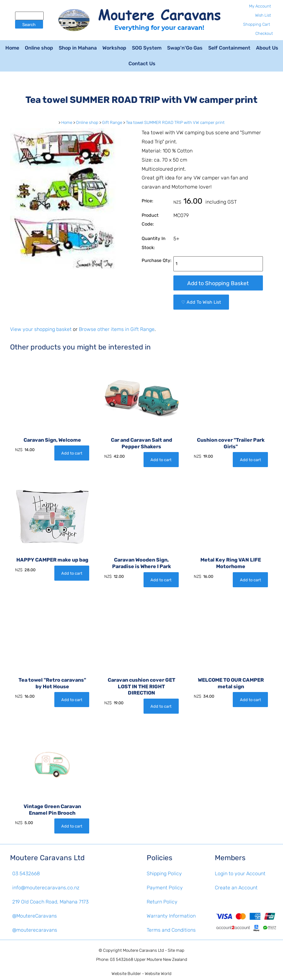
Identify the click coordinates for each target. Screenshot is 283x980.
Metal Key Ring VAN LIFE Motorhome (231, 563)
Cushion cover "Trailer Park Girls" (231, 443)
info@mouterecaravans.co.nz (46, 888)
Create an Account (236, 888)
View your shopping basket (41, 329)
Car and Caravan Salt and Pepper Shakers (141, 443)
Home (12, 48)
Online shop (39, 48)
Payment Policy (165, 888)
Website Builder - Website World (141, 974)
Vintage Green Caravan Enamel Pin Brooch (52, 810)
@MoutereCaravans (35, 916)
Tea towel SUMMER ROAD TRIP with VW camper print (175, 122)
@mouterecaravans (35, 930)
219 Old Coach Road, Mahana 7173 (50, 902)
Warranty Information (171, 916)
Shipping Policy (164, 873)
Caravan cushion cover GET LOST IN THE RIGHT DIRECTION (141, 687)
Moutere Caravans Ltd (143, 950)
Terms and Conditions (171, 930)
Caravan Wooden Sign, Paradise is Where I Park (141, 563)
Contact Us (142, 64)
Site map (176, 950)
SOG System (147, 48)
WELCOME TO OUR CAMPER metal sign (231, 683)
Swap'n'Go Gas (185, 48)
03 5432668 (26, 873)
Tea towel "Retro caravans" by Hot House (52, 683)
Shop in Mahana (78, 48)
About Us (267, 48)
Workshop (114, 48)
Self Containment (229, 48)
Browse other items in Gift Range (117, 329)
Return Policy (162, 902)
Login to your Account (240, 873)
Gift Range (112, 122)
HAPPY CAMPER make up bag (52, 560)
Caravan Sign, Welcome (52, 440)
